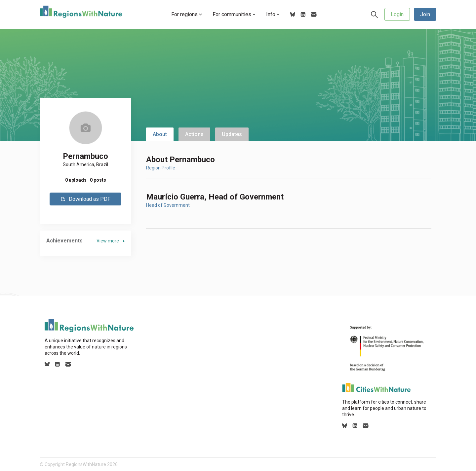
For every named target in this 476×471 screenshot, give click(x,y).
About (160, 134)
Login (397, 14)
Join (425, 14)
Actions (194, 134)
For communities (234, 14)
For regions (187, 14)
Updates (232, 134)
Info (273, 14)
